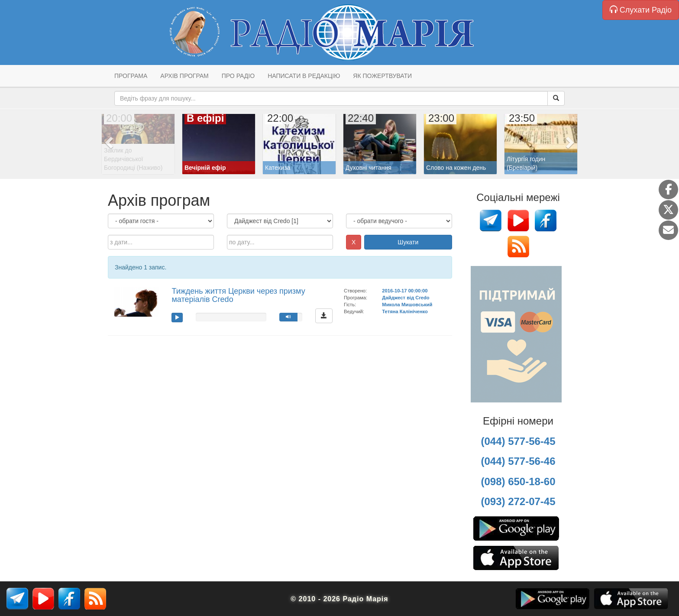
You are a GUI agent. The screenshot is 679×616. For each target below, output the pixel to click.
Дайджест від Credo (406, 298)
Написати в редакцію (304, 76)
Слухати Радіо (641, 10)
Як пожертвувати (382, 76)
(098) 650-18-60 (518, 481)
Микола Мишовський (407, 305)
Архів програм (184, 76)
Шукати (408, 242)
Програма (131, 76)
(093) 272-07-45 (518, 501)
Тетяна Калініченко (405, 311)
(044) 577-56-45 (518, 441)
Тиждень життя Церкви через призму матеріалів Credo (238, 295)
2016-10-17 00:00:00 (405, 291)
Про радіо (238, 76)
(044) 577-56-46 (518, 461)
